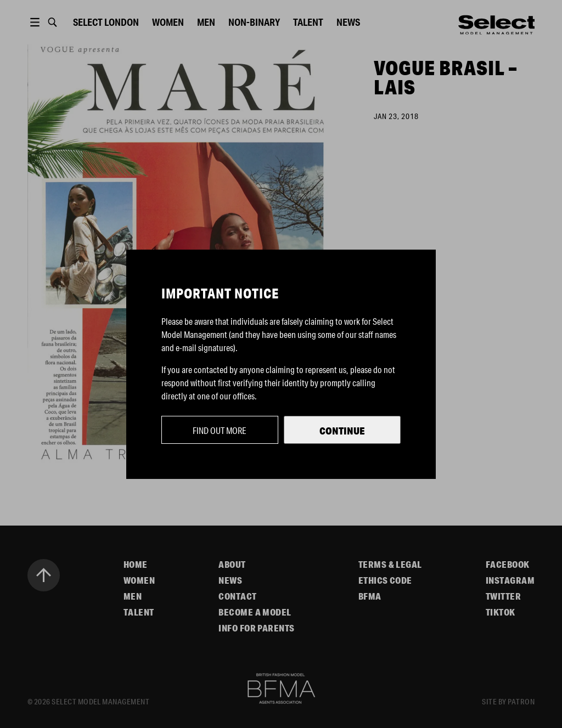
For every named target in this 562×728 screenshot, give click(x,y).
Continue (342, 431)
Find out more (220, 430)
